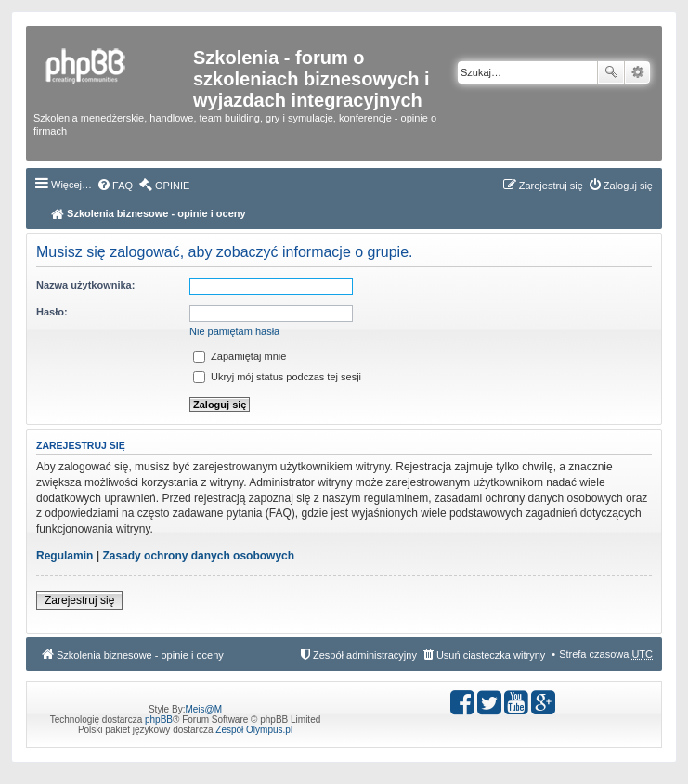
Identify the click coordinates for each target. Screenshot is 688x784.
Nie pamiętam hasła (234, 331)
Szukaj (611, 72)
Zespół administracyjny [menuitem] (365, 655)
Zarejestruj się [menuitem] (551, 186)
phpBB (159, 720)
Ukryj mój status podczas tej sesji (277, 377)
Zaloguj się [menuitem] (628, 186)
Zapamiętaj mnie (240, 356)
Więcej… (71, 185)
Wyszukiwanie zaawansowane (637, 72)
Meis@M (203, 709)
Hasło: (52, 312)
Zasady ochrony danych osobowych (198, 556)
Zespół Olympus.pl (254, 730)
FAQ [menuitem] (123, 186)
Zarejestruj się (79, 600)
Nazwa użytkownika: (85, 285)
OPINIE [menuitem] (172, 186)
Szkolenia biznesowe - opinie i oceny (149, 213)
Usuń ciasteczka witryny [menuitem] (491, 655)
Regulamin (65, 556)
